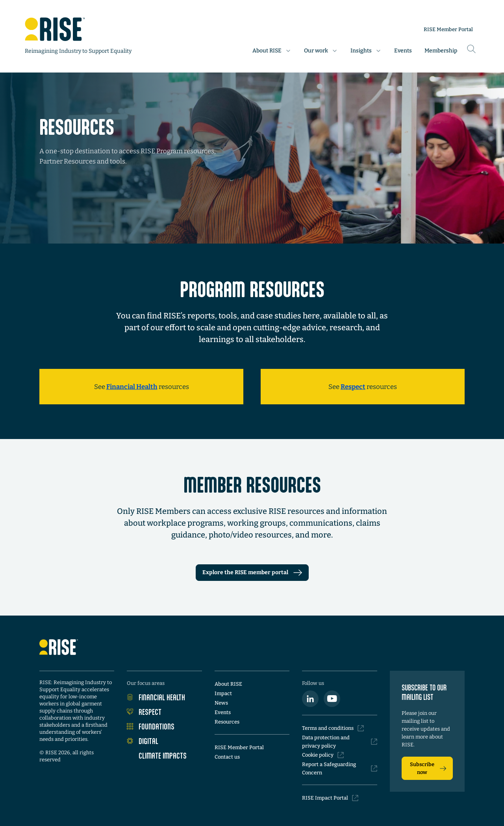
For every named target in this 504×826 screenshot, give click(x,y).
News (221, 703)
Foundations (151, 726)
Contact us (227, 757)
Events (403, 51)
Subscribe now (428, 768)
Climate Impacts (157, 755)
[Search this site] (471, 45)
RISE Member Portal (448, 29)
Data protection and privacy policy (339, 742)
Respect (144, 712)
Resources (227, 722)
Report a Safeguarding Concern (339, 768)
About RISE (228, 684)
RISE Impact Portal (330, 798)
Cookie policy (323, 755)
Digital (143, 741)
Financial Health (156, 697)
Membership (441, 51)
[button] (272, 51)
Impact (223, 693)
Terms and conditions (333, 728)
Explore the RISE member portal (252, 572)
